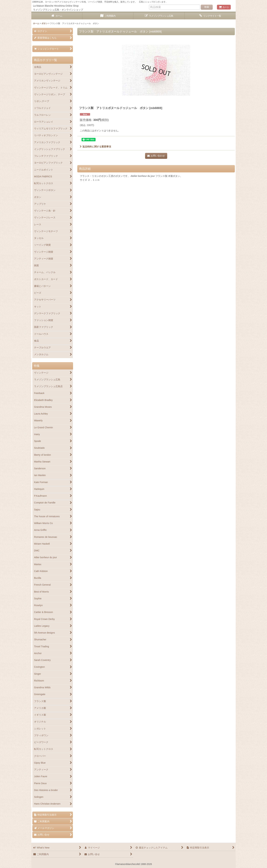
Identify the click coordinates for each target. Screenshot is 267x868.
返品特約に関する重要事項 (95, 147)
